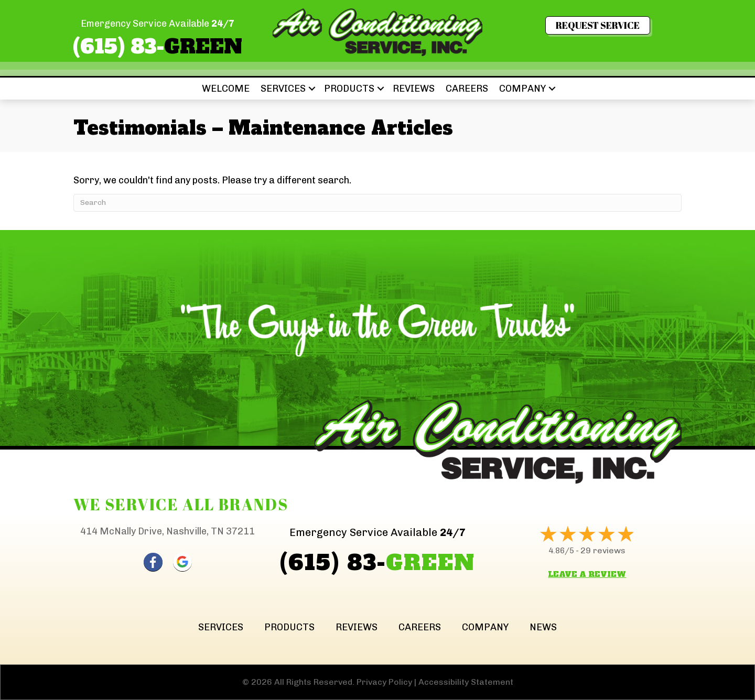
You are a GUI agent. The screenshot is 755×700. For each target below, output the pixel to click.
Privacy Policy (384, 682)
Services (283, 89)
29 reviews (603, 550)
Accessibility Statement (466, 682)
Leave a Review (587, 574)
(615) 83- (158, 47)
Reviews (414, 89)
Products (349, 89)
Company (522, 89)
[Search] (377, 203)
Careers (467, 89)
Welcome (226, 89)
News (543, 627)
